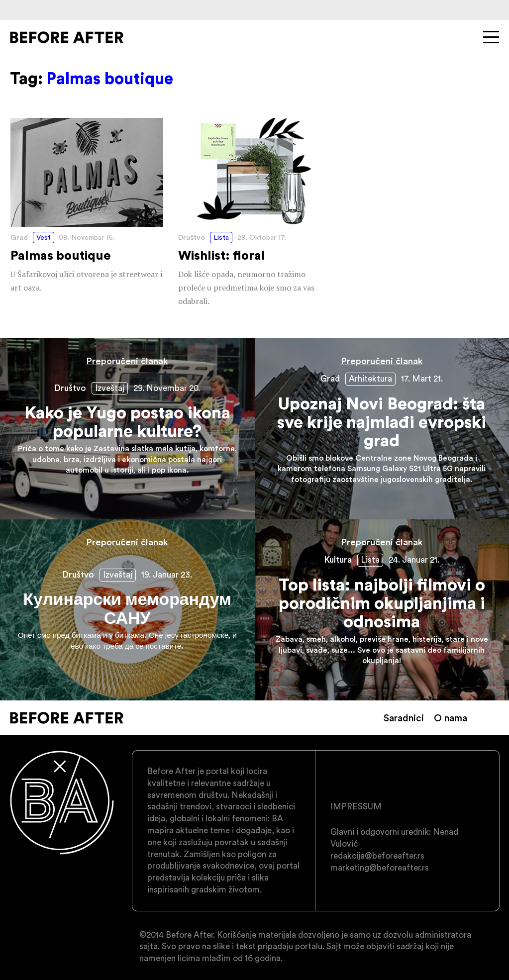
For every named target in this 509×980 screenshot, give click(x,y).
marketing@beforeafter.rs (380, 868)
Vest (44, 237)
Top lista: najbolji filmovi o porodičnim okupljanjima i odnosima (382, 610)
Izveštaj (110, 388)
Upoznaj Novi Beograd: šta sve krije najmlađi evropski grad (382, 428)
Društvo (192, 237)
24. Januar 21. (414, 560)
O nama (451, 718)
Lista (221, 237)
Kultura (338, 560)
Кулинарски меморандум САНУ (127, 610)
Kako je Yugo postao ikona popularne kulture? (127, 428)
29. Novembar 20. (167, 388)
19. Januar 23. (167, 575)
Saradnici (404, 718)
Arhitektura (370, 379)
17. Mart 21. (422, 379)
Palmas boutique (87, 206)
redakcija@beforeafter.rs (377, 856)
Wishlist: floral (254, 213)
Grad (19, 237)
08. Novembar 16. (87, 237)
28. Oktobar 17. (262, 237)
